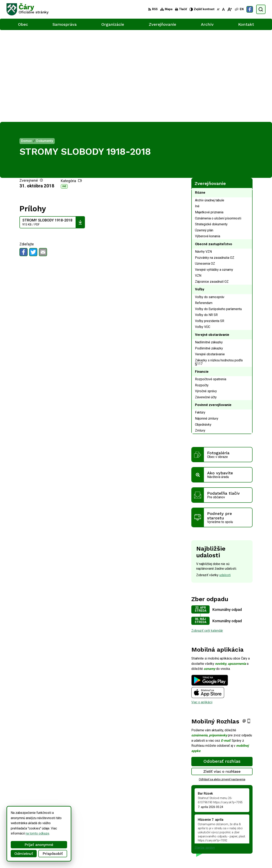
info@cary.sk (249, 838)
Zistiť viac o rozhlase (222, 679)
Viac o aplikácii (202, 610)
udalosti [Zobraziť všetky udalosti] (225, 483)
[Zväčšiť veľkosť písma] (230, 9)
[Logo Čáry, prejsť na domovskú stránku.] (28, 9)
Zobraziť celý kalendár (207, 539)
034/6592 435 (250, 833)
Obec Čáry (110, 857)
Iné (64, 95)
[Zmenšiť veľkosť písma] (218, 9)
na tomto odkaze (30, 833)
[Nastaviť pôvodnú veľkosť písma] (223, 9)
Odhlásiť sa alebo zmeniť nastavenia (222, 687)
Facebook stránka (253, 843)
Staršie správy (205, 756)
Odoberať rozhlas (222, 669)
